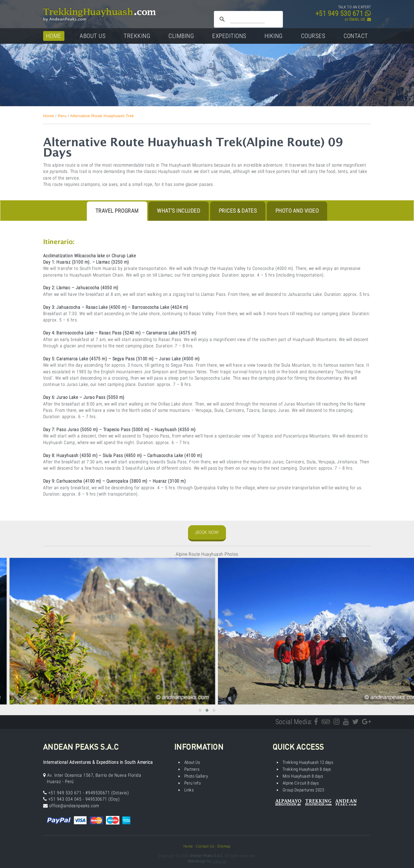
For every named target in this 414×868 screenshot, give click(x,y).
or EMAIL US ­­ (358, 19)
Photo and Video (297, 211)
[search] (248, 19)
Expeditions (229, 36)
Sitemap (224, 846)
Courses (313, 36)
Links (189, 790)
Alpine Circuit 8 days (301, 783)
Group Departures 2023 (303, 790)
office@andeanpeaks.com (74, 806)
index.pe (219, 861)
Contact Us (205, 846)
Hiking (274, 36)
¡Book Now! (207, 532)
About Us (93, 36)
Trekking (137, 36)
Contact (356, 36)
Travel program (117, 211)
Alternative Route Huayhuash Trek (102, 116)
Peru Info (192, 783)
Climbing (181, 36)
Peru (62, 116)
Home (54, 36)
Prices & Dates (238, 211)
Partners (192, 769)
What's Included (179, 211)
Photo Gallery (196, 776)
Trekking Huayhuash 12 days (308, 762)
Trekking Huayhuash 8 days (307, 769)
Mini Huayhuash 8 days (303, 776)
